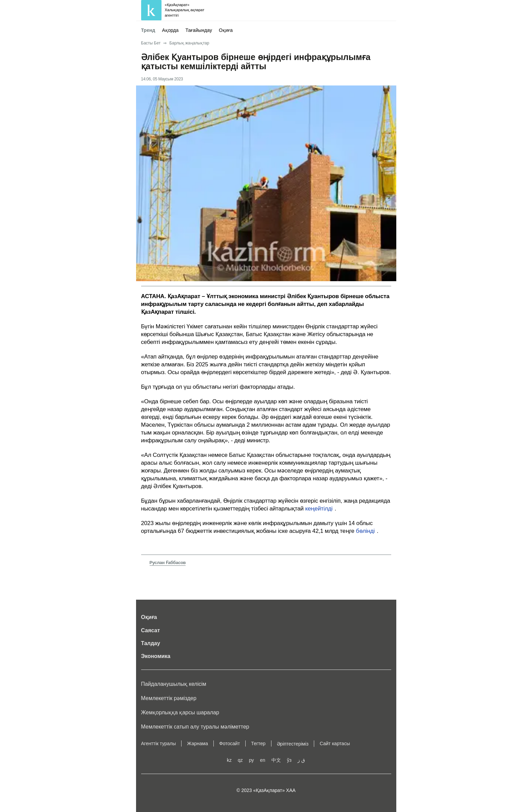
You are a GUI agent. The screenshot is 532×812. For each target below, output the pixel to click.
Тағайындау (199, 30)
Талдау (151, 643)
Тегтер (258, 743)
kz (229, 760)
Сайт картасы (335, 743)
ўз (289, 760)
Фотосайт (230, 743)
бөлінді (365, 531)
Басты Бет (151, 43)
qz (240, 760)
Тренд (148, 30)
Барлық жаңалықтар (189, 43)
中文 (276, 760)
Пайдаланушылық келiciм (174, 684)
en (263, 760)
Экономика (156, 656)
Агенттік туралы (159, 743)
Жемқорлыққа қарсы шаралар (180, 712)
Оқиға (226, 30)
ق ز (301, 760)
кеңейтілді (319, 509)
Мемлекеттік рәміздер (169, 698)
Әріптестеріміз (293, 744)
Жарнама (197, 743)
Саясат (151, 630)
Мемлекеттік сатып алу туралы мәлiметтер (195, 727)
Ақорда (170, 30)
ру (252, 760)
